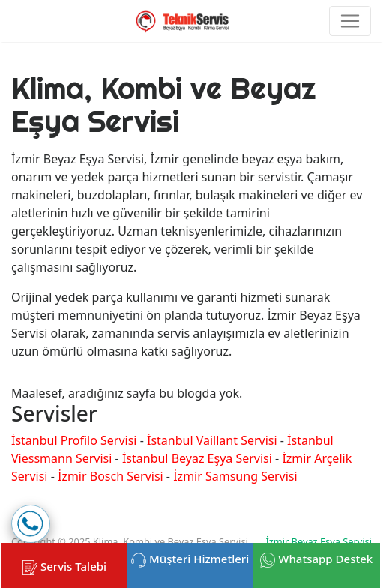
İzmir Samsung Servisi (235, 476)
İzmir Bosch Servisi (111, 476)
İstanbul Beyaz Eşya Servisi (197, 458)
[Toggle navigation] (350, 21)
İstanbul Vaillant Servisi (212, 440)
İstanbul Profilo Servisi (74, 440)
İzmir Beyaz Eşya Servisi (319, 541)
